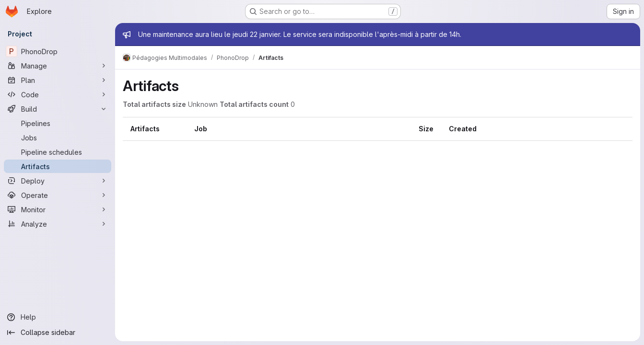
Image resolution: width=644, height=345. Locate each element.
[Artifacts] (58, 166)
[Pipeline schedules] (58, 152)
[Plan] (58, 80)
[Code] (58, 94)
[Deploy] (58, 181)
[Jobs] (58, 138)
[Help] (58, 317)
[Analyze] (58, 224)
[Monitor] (58, 209)
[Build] (58, 109)
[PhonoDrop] (58, 51)
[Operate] (58, 195)
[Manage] (58, 66)
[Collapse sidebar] (58, 333)
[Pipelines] (58, 123)
